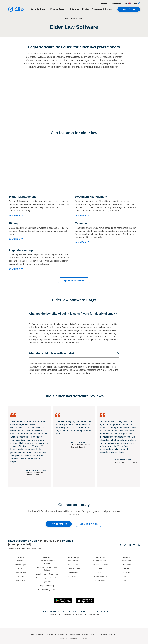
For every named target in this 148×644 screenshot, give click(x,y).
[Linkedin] (130, 545)
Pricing (86, 9)
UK (128, 3)
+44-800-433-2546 (49, 541)
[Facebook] (121, 545)
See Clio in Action (89, 524)
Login (136, 3)
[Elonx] (125, 545)
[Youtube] (134, 545)
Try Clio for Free (129, 9)
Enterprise (74, 9)
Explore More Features (74, 280)
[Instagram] (139, 545)
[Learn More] (17, 215)
